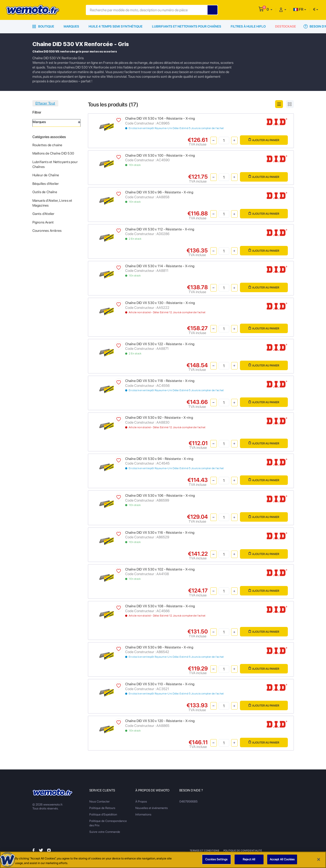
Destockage (286, 26)
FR (298, 9)
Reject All (249, 862)
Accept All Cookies (282, 862)
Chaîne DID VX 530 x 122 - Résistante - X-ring (160, 344)
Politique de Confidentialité (243, 850)
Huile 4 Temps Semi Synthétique (116, 26)
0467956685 (188, 801)
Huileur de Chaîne (46, 175)
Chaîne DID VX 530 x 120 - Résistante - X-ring (160, 721)
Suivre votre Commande (105, 832)
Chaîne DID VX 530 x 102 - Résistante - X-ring (160, 569)
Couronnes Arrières (47, 231)
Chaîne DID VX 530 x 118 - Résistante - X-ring (160, 381)
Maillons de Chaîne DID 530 (53, 153)
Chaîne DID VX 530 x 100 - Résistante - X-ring (160, 155)
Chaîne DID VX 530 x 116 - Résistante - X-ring (160, 533)
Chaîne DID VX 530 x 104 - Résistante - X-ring (160, 118)
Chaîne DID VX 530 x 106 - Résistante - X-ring (160, 496)
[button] (269, 9)
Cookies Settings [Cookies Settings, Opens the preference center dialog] (216, 862)
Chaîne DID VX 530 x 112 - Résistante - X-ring (160, 229)
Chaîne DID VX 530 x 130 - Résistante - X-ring (160, 303)
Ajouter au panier (264, 140)
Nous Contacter (99, 801)
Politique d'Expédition (103, 814)
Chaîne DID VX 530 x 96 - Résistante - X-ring (159, 192)
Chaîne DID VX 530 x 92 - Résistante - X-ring (159, 418)
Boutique (43, 26)
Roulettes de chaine (47, 145)
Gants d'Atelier (43, 214)
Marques (71, 26)
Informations (143, 814)
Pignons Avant (43, 222)
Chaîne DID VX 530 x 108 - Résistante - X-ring (160, 606)
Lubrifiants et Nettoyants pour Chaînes (187, 26)
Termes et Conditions (205, 850)
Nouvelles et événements (152, 808)
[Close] (319, 862)
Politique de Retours (102, 808)
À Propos (141, 801)
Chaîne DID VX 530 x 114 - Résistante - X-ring (160, 266)
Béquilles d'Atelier (46, 184)
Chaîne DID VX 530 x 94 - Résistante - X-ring (159, 459)
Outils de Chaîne (45, 192)
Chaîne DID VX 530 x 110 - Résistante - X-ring (160, 684)
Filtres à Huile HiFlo (248, 26)
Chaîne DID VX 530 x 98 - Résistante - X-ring (159, 647)
